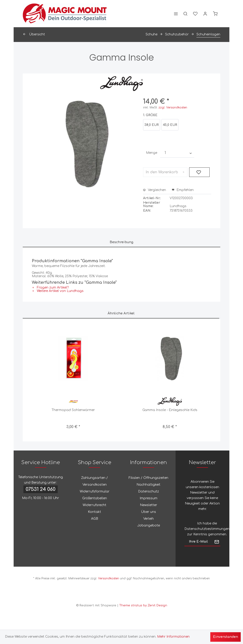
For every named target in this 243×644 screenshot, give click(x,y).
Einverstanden (226, 637)
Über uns (149, 512)
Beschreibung (121, 242)
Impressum (149, 498)
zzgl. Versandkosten (173, 108)
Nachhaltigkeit (148, 485)
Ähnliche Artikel (121, 313)
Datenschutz (149, 491)
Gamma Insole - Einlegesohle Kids (170, 410)
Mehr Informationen (173, 637)
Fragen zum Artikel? (50, 288)
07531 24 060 (41, 489)
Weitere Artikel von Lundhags (58, 291)
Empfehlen (183, 190)
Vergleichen (155, 190)
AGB (95, 519)
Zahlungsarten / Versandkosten (94, 481)
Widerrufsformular (95, 491)
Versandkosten (109, 578)
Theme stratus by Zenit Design (143, 605)
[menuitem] (176, 14)
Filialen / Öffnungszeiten (148, 478)
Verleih (149, 519)
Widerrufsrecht (94, 505)
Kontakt (94, 512)
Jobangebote (149, 525)
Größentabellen (95, 498)
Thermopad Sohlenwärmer (73, 410)
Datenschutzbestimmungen (207, 529)
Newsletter (149, 505)
